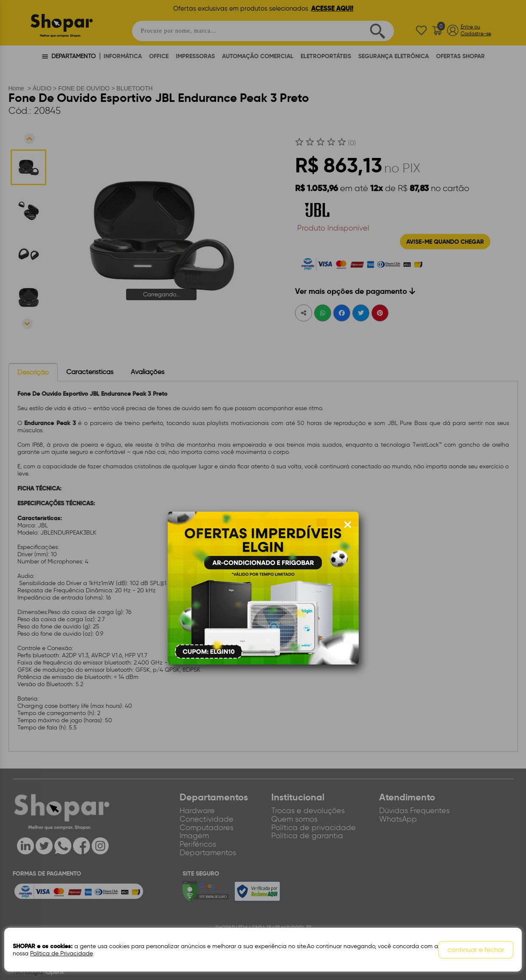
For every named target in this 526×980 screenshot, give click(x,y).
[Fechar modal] (348, 525)
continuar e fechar (476, 950)
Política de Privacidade (61, 953)
